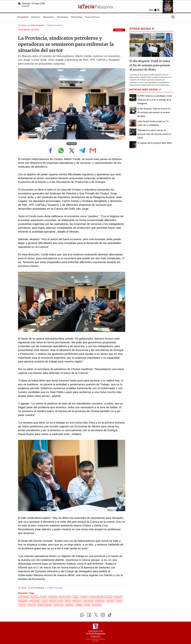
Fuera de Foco (92, 17)
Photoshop (77, 17)
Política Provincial (55, 25)
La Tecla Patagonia (36, 25)
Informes (36, 17)
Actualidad (23, 17)
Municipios (63, 17)
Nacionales (49, 17)
